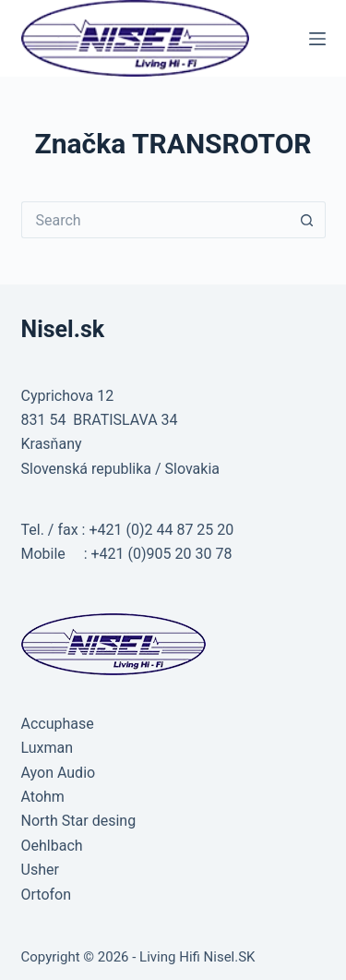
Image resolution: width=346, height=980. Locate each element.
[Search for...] (155, 220)
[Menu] (317, 39)
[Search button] (307, 220)
